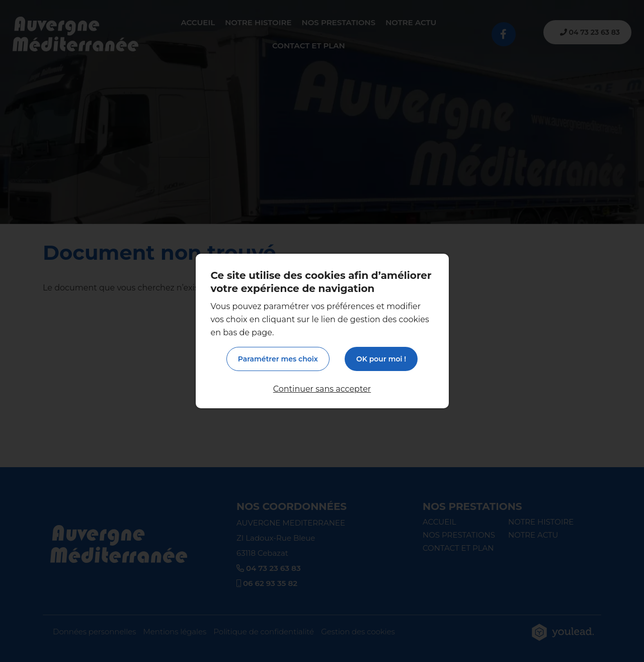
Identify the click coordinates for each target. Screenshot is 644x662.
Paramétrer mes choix (278, 359)
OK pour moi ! (381, 359)
